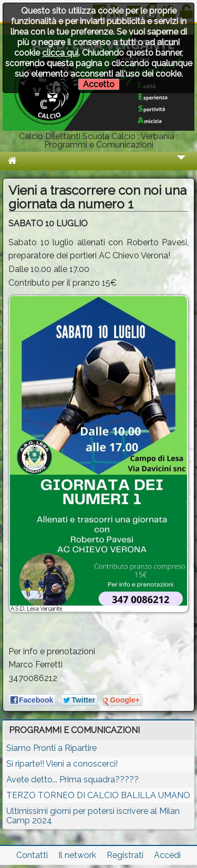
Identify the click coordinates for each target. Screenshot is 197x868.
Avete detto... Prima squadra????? (72, 780)
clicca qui (60, 53)
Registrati (125, 855)
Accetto (99, 84)
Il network (77, 855)
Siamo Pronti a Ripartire (51, 748)
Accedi (167, 855)
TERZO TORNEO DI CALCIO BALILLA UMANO (98, 795)
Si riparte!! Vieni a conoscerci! (62, 764)
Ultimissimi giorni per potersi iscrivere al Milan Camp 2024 (93, 816)
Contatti (32, 855)
